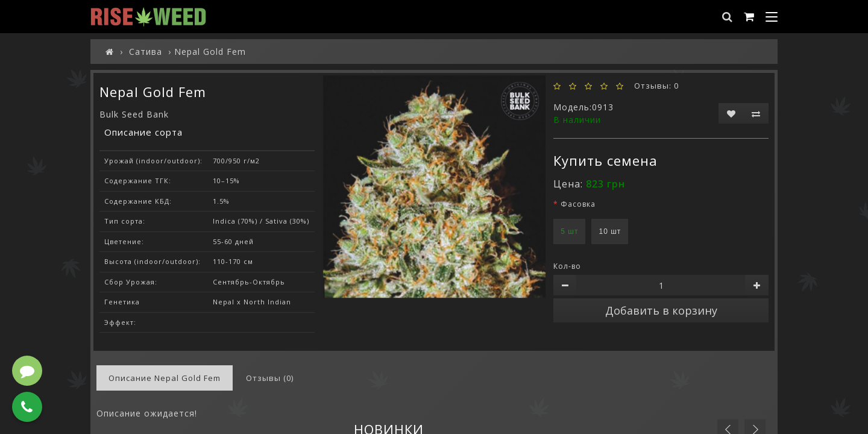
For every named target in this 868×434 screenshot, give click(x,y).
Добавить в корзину (661, 310)
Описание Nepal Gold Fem (165, 378)
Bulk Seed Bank (134, 114)
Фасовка (578, 204)
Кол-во (567, 266)
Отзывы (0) (270, 378)
